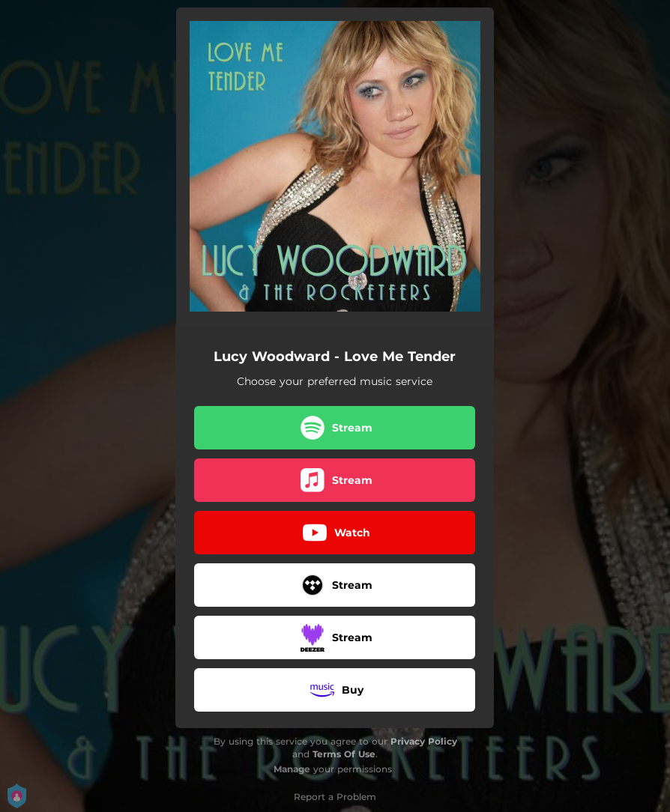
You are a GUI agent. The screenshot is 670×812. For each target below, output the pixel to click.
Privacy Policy (424, 741)
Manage (292, 769)
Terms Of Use (344, 754)
